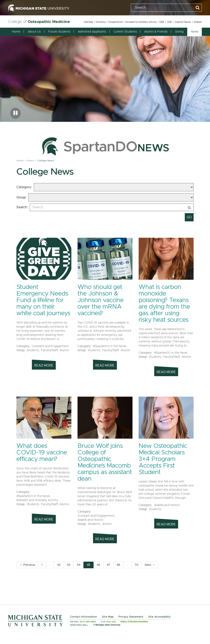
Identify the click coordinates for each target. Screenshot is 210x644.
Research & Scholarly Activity (141, 22)
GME (162, 22)
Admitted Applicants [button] (92, 32)
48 (118, 565)
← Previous (27, 565)
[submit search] (189, 217)
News (30, 161)
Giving (179, 32)
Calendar (88, 22)
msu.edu (111, 622)
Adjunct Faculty (183, 22)
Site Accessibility (159, 617)
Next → (150, 565)
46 (98, 565)
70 (137, 565)
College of (39, 22)
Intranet (198, 22)
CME (169, 22)
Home (16, 32)
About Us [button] (34, 32)
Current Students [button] (125, 32)
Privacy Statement (131, 617)
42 (59, 565)
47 (108, 565)
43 (69, 565)
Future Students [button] (59, 32)
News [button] (195, 32)
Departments (116, 22)
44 (79, 565)
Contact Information (83, 617)
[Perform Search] (198, 8)
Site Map (108, 617)
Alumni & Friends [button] (156, 32)
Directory (101, 22)
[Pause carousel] (15, 113)
